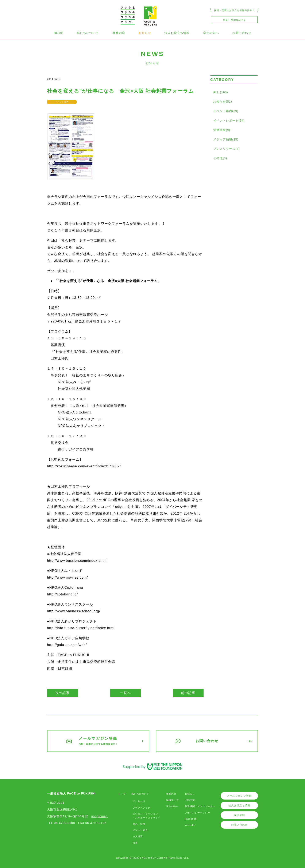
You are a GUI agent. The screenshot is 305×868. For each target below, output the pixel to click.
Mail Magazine (234, 20)
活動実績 (190, 800)
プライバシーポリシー (197, 813)
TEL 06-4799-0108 (61, 823)
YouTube (190, 825)
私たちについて (88, 33)
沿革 (135, 843)
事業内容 (119, 33)
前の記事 (188, 693)
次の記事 (62, 693)
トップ (122, 794)
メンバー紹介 (140, 830)
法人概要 (138, 836)
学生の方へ (211, 33)
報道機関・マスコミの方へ (200, 806)
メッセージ (139, 801)
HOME (59, 33)
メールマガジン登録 (239, 796)
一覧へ (125, 693)
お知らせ (145, 33)
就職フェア (173, 800)
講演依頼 (239, 815)
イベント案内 (62, 102)
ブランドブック (142, 808)
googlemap (99, 816)
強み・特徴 (139, 824)
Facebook (191, 819)
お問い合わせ (242, 33)
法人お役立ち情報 (177, 33)
